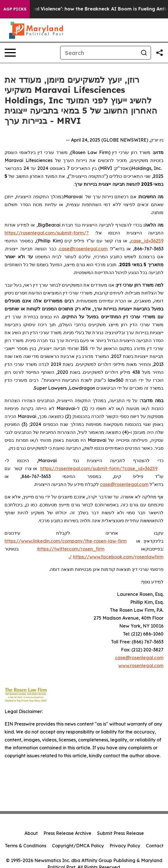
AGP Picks (15, 9)
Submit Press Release (120, 833)
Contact (155, 846)
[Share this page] (159, 53)
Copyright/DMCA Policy (78, 846)
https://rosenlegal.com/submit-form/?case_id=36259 (99, 468)
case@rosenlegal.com (139, 658)
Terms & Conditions (26, 846)
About (31, 833)
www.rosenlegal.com (141, 666)
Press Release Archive (67, 833)
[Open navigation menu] (10, 53)
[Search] (99, 53)
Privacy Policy (125, 846)
